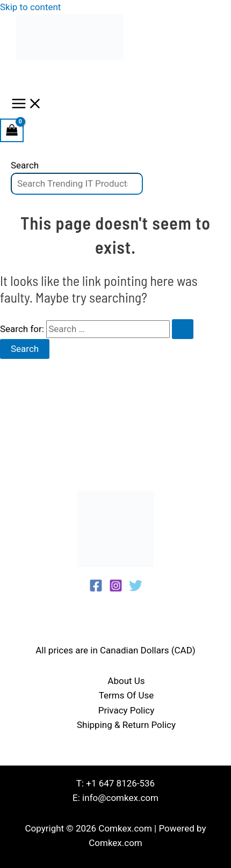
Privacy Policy (127, 710)
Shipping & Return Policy (126, 725)
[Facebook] (96, 589)
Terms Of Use (127, 695)
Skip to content (30, 7)
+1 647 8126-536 (120, 783)
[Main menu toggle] (27, 104)
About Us (126, 681)
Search (25, 165)
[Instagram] (116, 589)
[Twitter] (136, 589)
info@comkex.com (120, 798)
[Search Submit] (183, 329)
